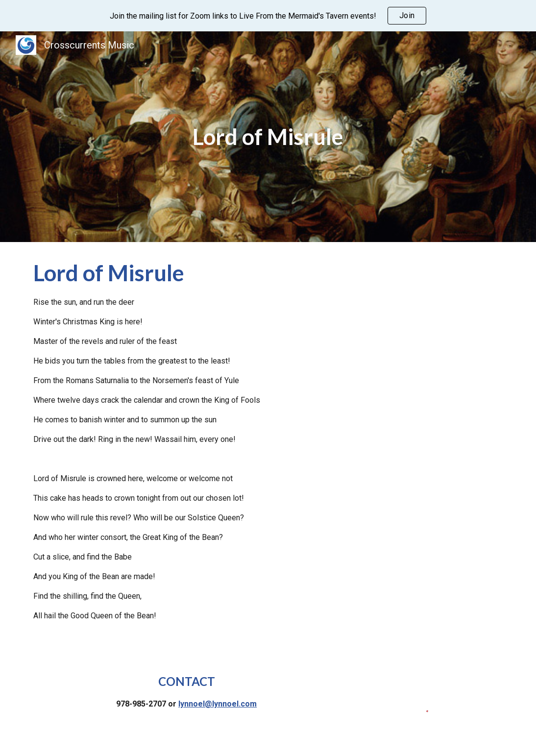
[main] (268, 137)
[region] (268, 16)
